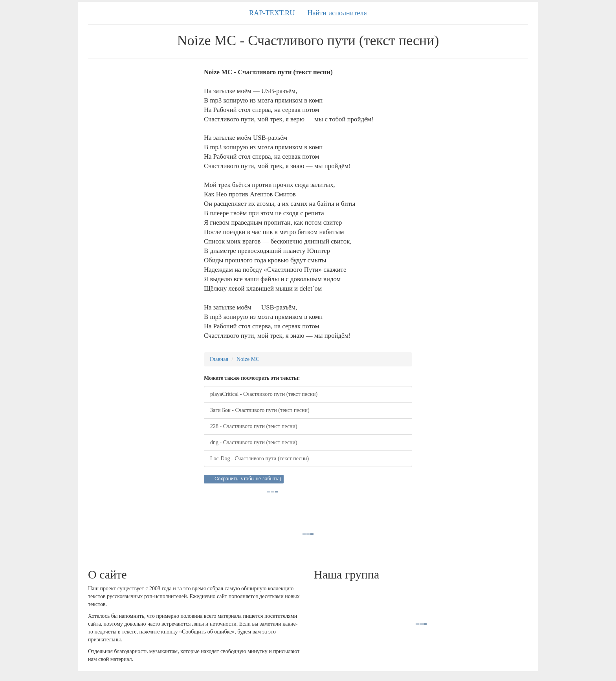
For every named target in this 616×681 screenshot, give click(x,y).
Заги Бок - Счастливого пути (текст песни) (260, 410)
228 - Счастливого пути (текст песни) (254, 426)
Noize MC (248, 359)
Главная (219, 359)
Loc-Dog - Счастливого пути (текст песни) (259, 459)
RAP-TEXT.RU (272, 13)
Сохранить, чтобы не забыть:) (248, 479)
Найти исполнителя (337, 13)
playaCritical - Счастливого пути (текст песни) (264, 394)
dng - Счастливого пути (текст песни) (254, 442)
